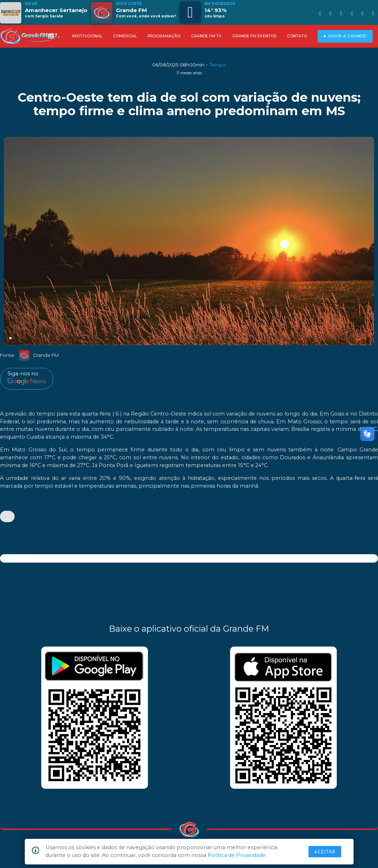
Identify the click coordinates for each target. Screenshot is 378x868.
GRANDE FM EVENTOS (254, 36)
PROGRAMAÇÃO (164, 36)
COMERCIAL (125, 36)
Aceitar (325, 852)
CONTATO (297, 36)
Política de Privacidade (236, 855)
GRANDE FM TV (206, 36)
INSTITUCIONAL (87, 36)
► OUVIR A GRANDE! (345, 36)
